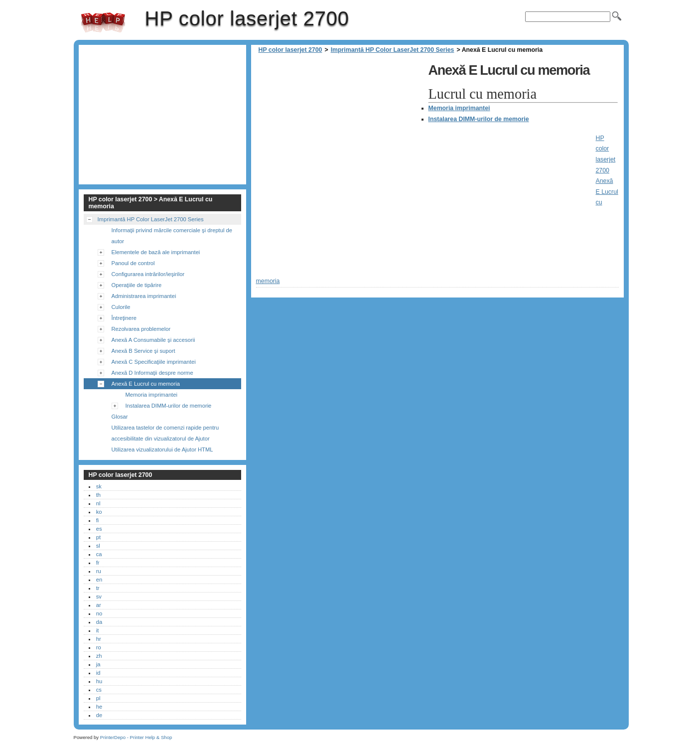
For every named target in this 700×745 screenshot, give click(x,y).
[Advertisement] (340, 130)
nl (98, 503)
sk (99, 486)
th (98, 495)
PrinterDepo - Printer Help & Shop (136, 737)
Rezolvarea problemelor (141, 329)
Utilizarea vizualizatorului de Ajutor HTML (162, 449)
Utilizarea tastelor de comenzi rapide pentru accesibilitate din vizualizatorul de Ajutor (165, 433)
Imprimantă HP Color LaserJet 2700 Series (393, 50)
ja (98, 664)
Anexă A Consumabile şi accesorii (153, 340)
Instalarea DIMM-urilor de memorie (479, 119)
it (98, 630)
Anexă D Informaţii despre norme (152, 373)
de (99, 715)
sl (98, 546)
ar (99, 605)
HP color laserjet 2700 (103, 22)
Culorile (121, 307)
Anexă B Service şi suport (143, 351)
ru (99, 571)
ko (99, 512)
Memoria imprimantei (459, 108)
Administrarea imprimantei (144, 296)
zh (99, 656)
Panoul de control (133, 263)
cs (99, 690)
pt (98, 537)
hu (99, 681)
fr (98, 563)
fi (98, 520)
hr (99, 639)
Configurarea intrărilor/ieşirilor (148, 274)
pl (98, 698)
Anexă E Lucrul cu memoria (146, 384)
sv (99, 596)
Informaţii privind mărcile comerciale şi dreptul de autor (172, 236)
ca (99, 554)
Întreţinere (124, 318)
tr (98, 588)
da (99, 622)
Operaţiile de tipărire (137, 285)
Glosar (120, 417)
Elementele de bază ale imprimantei (156, 252)
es (99, 529)
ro (99, 647)
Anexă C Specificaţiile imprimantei (154, 362)
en (99, 580)
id (98, 673)
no (99, 613)
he (99, 707)
